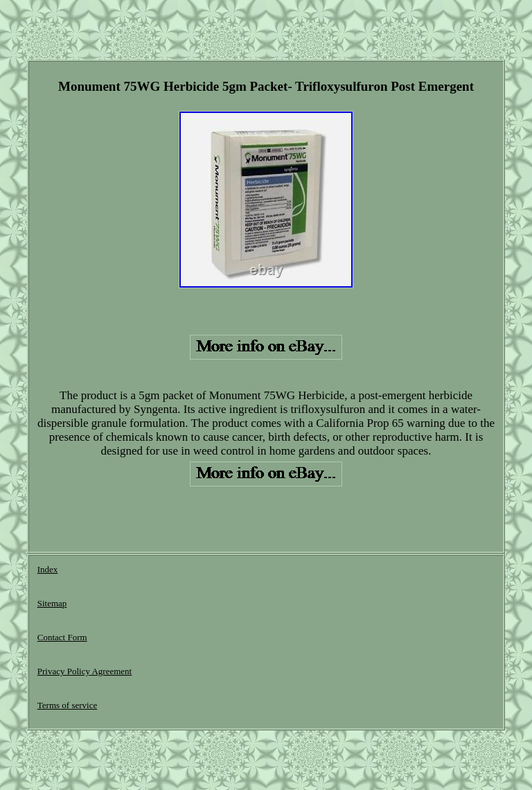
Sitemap (52, 603)
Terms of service (67, 705)
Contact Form (62, 637)
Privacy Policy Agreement (85, 671)
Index (48, 569)
